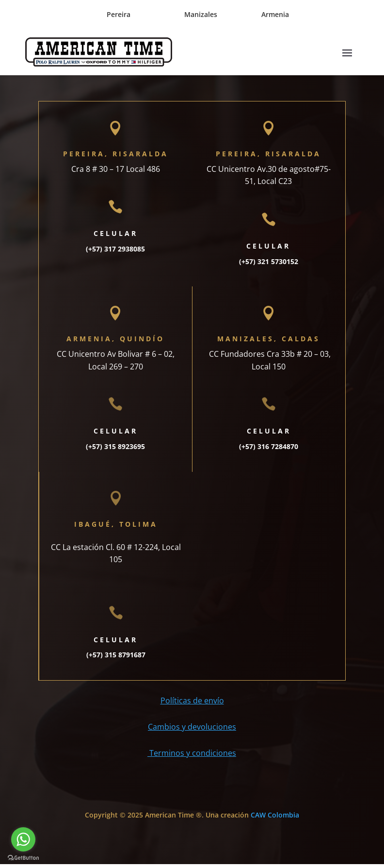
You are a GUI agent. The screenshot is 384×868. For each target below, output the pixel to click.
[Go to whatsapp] (23, 839)
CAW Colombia (275, 819)
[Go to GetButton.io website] (23, 858)
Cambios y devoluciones (192, 731)
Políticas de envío (192, 704)
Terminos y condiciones (192, 757)
